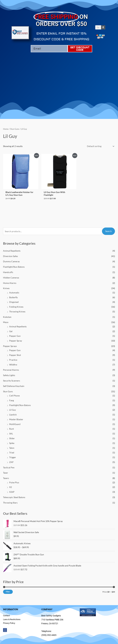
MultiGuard (15, 424)
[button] (59, 8)
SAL (11, 434)
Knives (6, 288)
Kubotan (7, 317)
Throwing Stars (10, 503)
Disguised (14, 302)
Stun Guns (8, 391)
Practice (13, 360)
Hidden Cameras (11, 278)
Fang (12, 400)
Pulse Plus (14, 482)
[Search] (103, 27)
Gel (11, 331)
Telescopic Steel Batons (14, 497)
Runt (12, 429)
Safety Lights (9, 375)
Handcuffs (8, 272)
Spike (12, 443)
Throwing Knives (17, 312)
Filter (8, 592)
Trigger (13, 457)
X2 (11, 487)
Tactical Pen (9, 467)
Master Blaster (16, 419)
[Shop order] (100, 146)
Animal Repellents (12, 251)
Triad (12, 452)
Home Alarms (10, 283)
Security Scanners (12, 381)
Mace (6, 322)
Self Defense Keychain (14, 386)
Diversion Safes (10, 256)
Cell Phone (14, 396)
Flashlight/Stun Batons (14, 267)
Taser (6, 473)
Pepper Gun (15, 336)
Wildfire (13, 365)
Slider (12, 438)
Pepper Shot (15, 355)
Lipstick (13, 415)
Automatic (14, 293)
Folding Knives (16, 307)
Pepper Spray (16, 341)
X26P (12, 492)
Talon (12, 448)
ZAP (11, 462)
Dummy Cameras (11, 261)
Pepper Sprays (10, 346)
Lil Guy (13, 410)
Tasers (6, 478)
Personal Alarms (11, 370)
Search (108, 231)
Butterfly (13, 297)
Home (6, 129)
